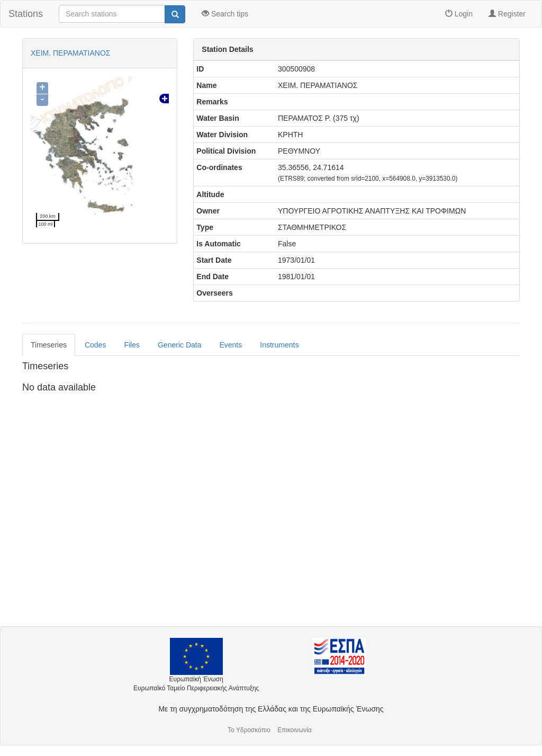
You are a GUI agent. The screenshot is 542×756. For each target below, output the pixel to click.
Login (459, 14)
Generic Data (179, 345)
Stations (26, 14)
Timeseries (49, 345)
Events (231, 345)
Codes (95, 345)
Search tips (225, 14)
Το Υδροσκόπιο (249, 730)
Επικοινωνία (295, 730)
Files (132, 345)
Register (507, 14)
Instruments (279, 345)
